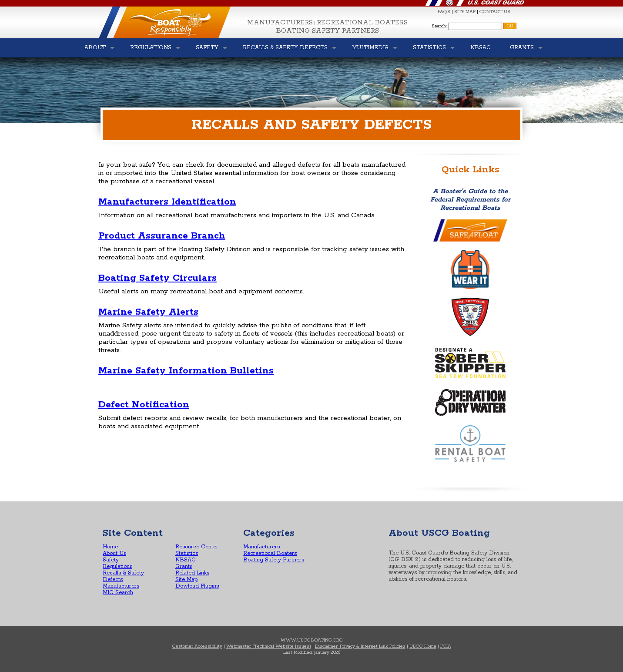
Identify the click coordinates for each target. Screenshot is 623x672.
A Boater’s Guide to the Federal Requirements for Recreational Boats (470, 200)
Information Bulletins (221, 371)
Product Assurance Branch (162, 236)
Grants (184, 566)
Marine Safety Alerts (148, 312)
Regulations (117, 566)
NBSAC (186, 560)
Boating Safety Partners (328, 31)
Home (110, 547)
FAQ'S (444, 12)
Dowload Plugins (197, 586)
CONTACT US (495, 12)
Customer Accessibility (197, 646)
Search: (439, 26)
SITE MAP (465, 12)
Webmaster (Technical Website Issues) (269, 646)
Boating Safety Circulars (157, 278)
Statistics (187, 553)
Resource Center (197, 547)
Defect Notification (144, 405)
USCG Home (423, 646)
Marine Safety (134, 371)
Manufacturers (280, 22)
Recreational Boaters (362, 22)
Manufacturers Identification (167, 202)
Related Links (192, 573)
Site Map (186, 580)
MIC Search (118, 593)
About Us (114, 553)
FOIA (446, 646)
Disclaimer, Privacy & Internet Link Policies (360, 646)
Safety (111, 560)
